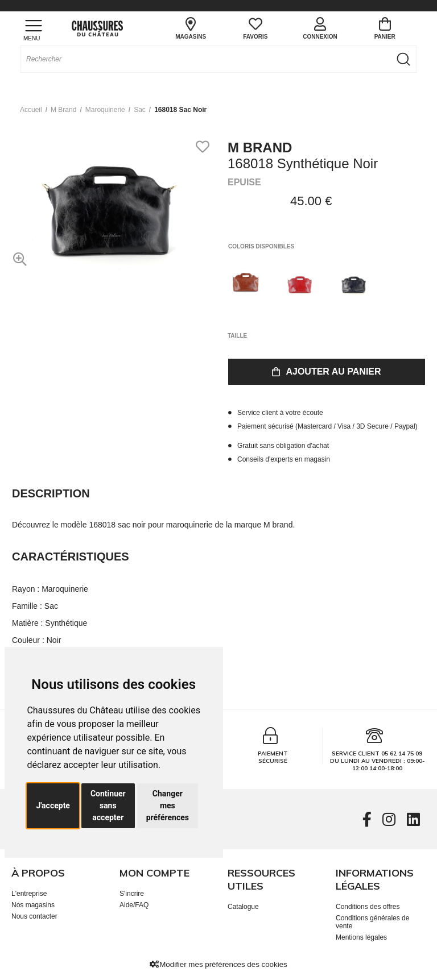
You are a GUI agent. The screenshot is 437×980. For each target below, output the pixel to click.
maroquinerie (105, 110)
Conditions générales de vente (372, 922)
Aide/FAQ (134, 905)
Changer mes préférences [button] (168, 805)
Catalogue (243, 907)
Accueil (31, 110)
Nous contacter (34, 916)
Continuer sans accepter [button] (108, 805)
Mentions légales (361, 937)
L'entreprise (29, 894)
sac (140, 110)
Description (51, 493)
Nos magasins (33, 905)
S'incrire (132, 894)
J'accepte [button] (53, 805)
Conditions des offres (368, 907)
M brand (63, 110)
